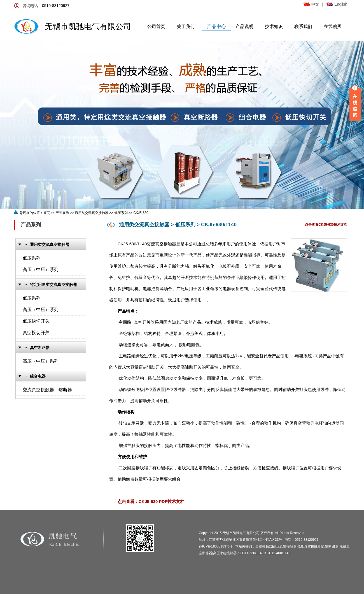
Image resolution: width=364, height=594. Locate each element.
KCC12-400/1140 (277, 553)
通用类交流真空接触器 (50, 245)
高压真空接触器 (285, 546)
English (341, 4)
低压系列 (32, 258)
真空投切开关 (36, 333)
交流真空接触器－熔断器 (47, 390)
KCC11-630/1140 (250, 553)
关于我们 (186, 26)
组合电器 (38, 376)
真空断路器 (40, 348)
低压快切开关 (36, 321)
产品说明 (244, 26)
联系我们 (303, 26)
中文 (311, 4)
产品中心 (216, 26)
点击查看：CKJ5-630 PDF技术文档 (151, 501)
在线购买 (333, 26)
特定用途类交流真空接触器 (53, 285)
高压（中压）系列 (41, 270)
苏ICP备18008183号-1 (216, 546)
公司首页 (156, 26)
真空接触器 (264, 546)
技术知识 (274, 26)
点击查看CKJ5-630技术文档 (326, 225)
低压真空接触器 (309, 546)
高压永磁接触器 (225, 553)
